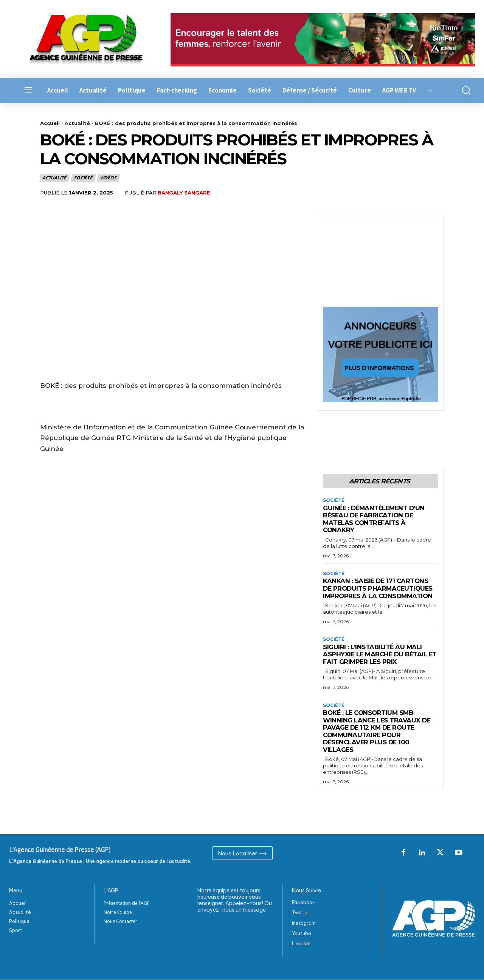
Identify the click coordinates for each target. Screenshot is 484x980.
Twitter (301, 913)
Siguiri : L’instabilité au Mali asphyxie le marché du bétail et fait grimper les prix (376, 655)
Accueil (50, 123)
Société (83, 178)
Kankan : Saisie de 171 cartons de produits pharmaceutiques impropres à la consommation (379, 589)
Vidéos (109, 178)
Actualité (77, 123)
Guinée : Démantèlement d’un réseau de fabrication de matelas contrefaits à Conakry (376, 519)
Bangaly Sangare (184, 193)
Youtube (302, 933)
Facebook (303, 903)
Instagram (304, 923)
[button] (464, 90)
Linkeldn (301, 944)
